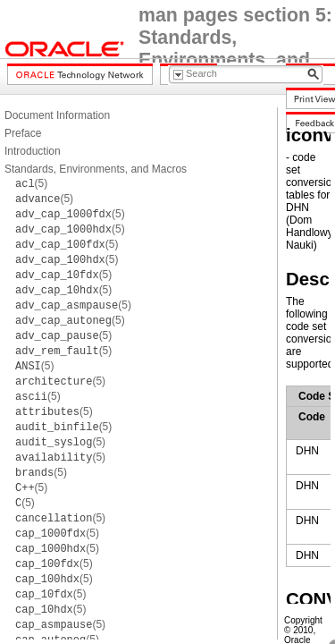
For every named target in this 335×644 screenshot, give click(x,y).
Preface (23, 133)
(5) (31, 183)
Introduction (33, 151)
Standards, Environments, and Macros (96, 169)
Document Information (57, 115)
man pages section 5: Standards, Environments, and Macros (235, 49)
